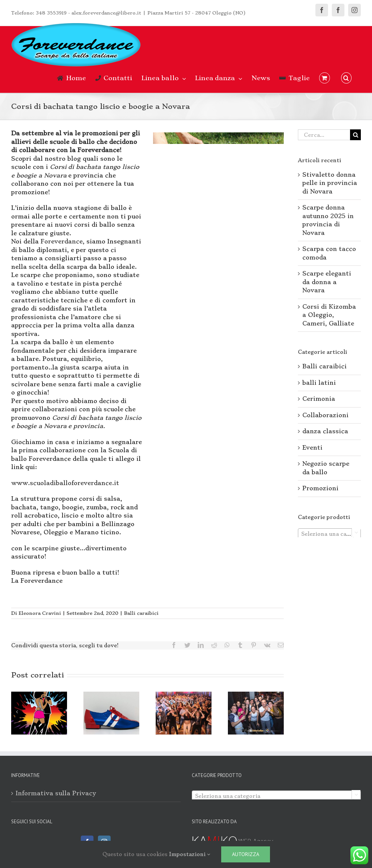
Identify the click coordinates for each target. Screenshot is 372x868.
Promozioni (320, 488)
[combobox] (329, 534)
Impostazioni (190, 854)
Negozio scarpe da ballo (326, 468)
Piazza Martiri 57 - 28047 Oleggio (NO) (196, 13)
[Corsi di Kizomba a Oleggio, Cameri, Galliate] (39, 712)
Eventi (312, 448)
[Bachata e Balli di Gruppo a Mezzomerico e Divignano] (184, 712)
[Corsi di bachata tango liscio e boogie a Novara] (218, 183)
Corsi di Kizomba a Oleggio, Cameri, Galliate (329, 315)
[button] (346, 78)
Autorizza (246, 854)
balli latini (319, 383)
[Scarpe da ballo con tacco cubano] (111, 712)
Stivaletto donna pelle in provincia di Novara (330, 183)
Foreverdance (62, 241)
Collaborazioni (325, 415)
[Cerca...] (324, 135)
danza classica (325, 431)
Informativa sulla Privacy (56, 793)
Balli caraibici (141, 613)
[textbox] (329, 534)
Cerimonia (319, 399)
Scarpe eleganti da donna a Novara (327, 282)
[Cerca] (355, 135)
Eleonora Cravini (40, 613)
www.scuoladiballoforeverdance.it (65, 483)
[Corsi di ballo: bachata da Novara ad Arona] (256, 712)
